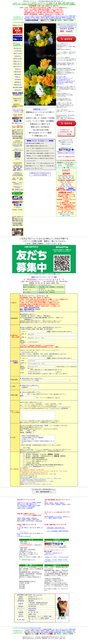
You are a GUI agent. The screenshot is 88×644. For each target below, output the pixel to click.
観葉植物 (49, 16)
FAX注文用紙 (31, 511)
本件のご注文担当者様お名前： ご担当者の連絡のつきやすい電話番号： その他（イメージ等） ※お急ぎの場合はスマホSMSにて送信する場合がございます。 (39, 443)
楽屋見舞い (58, 509)
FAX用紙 (56, 19)
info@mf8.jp (63, 120)
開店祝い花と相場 (18, 59)
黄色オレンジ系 (28, 532)
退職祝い (29, 524)
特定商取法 (69, 19)
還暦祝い (24, 524)
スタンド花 (55, 16)
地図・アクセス (62, 19)
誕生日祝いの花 (18, 48)
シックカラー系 (27, 540)
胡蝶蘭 (45, 16)
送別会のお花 (18, 56)
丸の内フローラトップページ (24, 507)
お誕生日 (19, 522)
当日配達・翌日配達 (36, 507)
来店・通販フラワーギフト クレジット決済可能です (18, 124)
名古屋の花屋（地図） (18, 145)
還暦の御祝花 (18, 74)
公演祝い (53, 509)
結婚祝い (53, 17)
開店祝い (33, 17)
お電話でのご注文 (21, 512)
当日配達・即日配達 (49, 19)
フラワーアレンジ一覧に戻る (40, 175)
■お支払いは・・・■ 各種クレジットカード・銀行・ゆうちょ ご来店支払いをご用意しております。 (66, 150)
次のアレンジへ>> (45, 173)
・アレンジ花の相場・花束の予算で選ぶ (57, 535)
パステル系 (20, 540)
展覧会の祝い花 (18, 85)
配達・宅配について (31, 508)
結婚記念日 (34, 522)
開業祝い (38, 17)
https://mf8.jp (32, 613)
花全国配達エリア (18, 184)
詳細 (50, 620)
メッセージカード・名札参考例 (59, 409)
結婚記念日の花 (18, 72)
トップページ (28, 16)
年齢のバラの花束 (18, 53)
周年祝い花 (58, 17)
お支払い (38, 19)
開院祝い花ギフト (18, 64)
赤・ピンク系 (20, 532)
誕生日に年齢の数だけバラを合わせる (53, 521)
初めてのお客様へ (37, 509)
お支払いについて (21, 508)
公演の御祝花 (18, 80)
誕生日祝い (28, 17)
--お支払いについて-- (18, 186)
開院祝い (48, 17)
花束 (32, 16)
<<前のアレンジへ (35, 173)
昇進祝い (64, 509)
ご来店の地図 (29, 512)
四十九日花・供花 (71, 17)
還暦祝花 (64, 17)
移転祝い (43, 17)
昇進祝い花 (18, 77)
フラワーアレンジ (38, 16)
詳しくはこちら (38, 599)
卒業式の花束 (72, 16)
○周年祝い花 (18, 69)
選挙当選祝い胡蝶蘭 (18, 87)
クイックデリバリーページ (45, 285)
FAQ (42, 19)
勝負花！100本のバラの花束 (55, 522)
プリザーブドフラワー (63, 16)
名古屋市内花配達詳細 (18, 176)
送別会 (24, 522)
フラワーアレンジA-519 (35, 22)
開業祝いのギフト (18, 61)
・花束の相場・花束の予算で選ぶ (55, 532)
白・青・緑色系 (36, 532)
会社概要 (29, 509)
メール (74, 19)
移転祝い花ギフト (18, 66)
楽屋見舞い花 (18, 82)
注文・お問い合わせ (22, 509)
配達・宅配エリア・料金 (30, 19)
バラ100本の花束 (18, 51)
